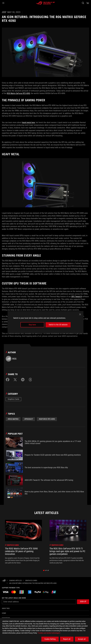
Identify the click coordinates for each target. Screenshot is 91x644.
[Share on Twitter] (15, 380)
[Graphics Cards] (31, 580)
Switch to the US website (58, 325)
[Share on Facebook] (8, 380)
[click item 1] (46, 570)
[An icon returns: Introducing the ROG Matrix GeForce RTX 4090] (33, 583)
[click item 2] (48, 570)
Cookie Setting (50, 639)
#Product (29, 419)
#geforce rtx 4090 (47, 419)
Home (4, 613)
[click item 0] (44, 570)
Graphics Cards (13, 399)
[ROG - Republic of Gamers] (45, 3)
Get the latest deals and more (14, 598)
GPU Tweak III (77, 297)
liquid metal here (28, 122)
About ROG (6, 608)
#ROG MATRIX (13, 419)
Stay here (32, 325)
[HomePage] (4, 581)
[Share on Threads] (30, 380)
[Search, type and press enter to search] (83, 3)
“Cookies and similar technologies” (49, 633)
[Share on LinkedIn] (23, 380)
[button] (3, 3)
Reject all (67, 639)
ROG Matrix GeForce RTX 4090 (18, 93)
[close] (80, 314)
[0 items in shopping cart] (88, 3)
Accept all (82, 639)
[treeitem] (23, 542)
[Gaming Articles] (15, 580)
